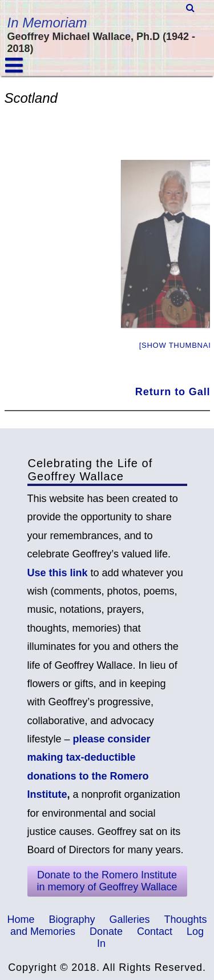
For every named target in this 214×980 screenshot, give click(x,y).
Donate (106, 931)
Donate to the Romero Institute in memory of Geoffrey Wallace (107, 881)
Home (21, 919)
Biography (72, 919)
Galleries (130, 919)
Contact (155, 931)
